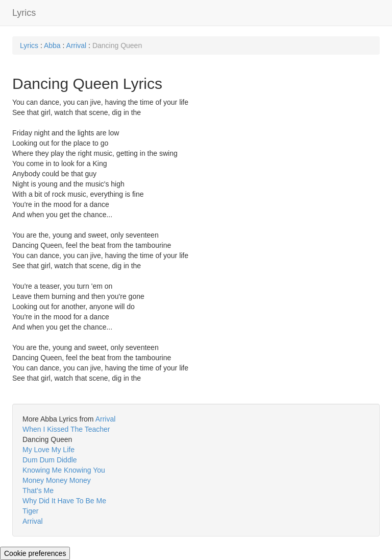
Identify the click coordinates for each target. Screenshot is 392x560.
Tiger (30, 511)
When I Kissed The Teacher (66, 429)
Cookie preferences (35, 553)
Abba (52, 45)
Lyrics (24, 13)
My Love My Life (48, 450)
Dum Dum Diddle (50, 460)
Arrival (77, 45)
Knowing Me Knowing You (64, 470)
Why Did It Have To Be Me (64, 501)
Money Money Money (57, 480)
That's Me (38, 491)
